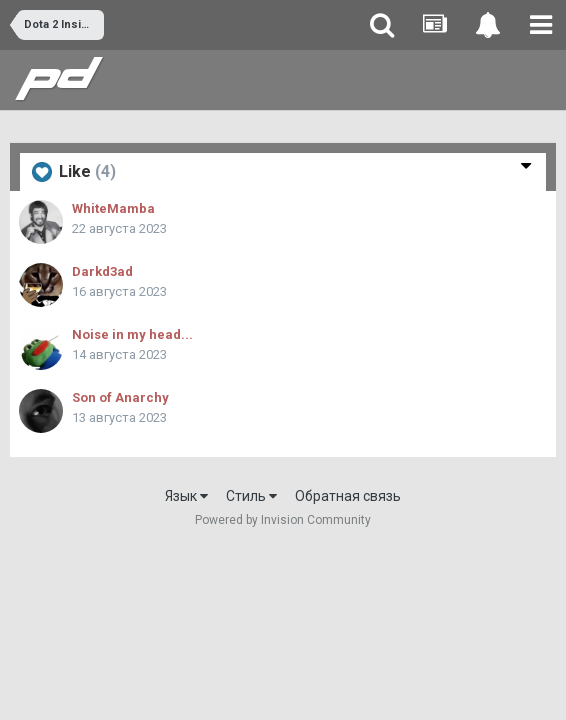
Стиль (251, 496)
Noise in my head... (132, 334)
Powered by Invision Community (283, 520)
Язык (186, 496)
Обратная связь (348, 496)
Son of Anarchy (120, 397)
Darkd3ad (102, 271)
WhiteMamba (113, 208)
